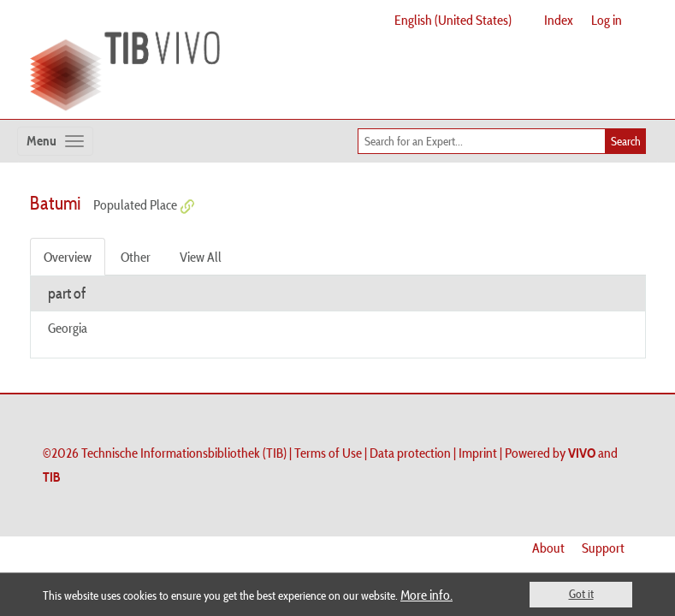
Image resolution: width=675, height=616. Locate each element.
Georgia (68, 328)
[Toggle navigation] (55, 141)
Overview (68, 257)
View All (201, 257)
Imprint (478, 453)
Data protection (410, 453)
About (548, 548)
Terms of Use (328, 453)
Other (136, 257)
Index (559, 20)
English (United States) (453, 20)
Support (603, 548)
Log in (607, 20)
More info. (426, 595)
